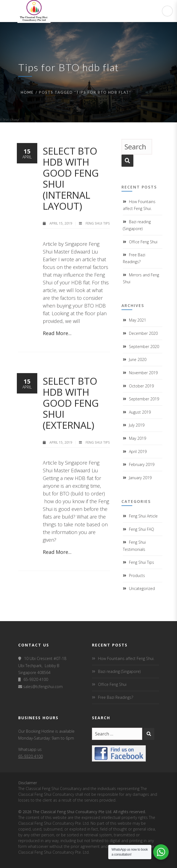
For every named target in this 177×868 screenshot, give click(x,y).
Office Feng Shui (143, 242)
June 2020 (138, 359)
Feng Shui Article (143, 516)
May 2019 (138, 438)
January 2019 (140, 478)
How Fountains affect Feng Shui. (126, 658)
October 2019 (141, 386)
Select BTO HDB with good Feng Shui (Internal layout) (71, 178)
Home (27, 92)
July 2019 (137, 425)
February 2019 (142, 464)
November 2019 (143, 373)
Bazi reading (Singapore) (119, 671)
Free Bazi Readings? (116, 697)
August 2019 (140, 412)
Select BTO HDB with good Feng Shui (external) (71, 403)
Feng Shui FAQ (142, 529)
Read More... (57, 333)
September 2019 (144, 399)
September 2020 (144, 347)
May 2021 (138, 320)
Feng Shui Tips (98, 223)
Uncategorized (142, 588)
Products (137, 575)
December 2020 (143, 333)
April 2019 (138, 451)
